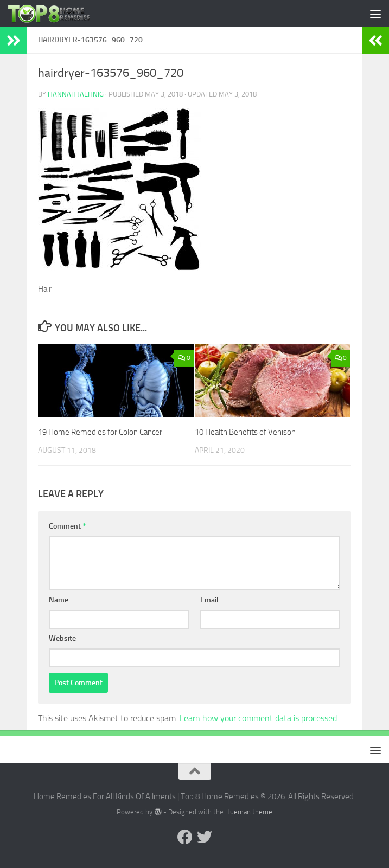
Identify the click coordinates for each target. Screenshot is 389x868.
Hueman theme (249, 812)
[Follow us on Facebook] (185, 837)
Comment (67, 526)
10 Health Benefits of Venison (245, 432)
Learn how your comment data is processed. (259, 718)
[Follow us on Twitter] (205, 837)
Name (59, 600)
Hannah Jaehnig (76, 94)
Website (62, 638)
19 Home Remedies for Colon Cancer (100, 432)
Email (209, 600)
